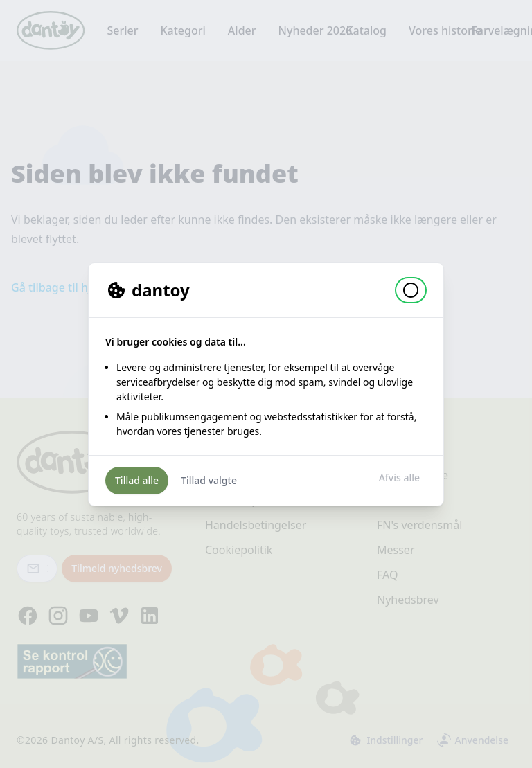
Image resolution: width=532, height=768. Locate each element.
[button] (411, 290)
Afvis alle (399, 477)
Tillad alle (137, 480)
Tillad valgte (209, 480)
